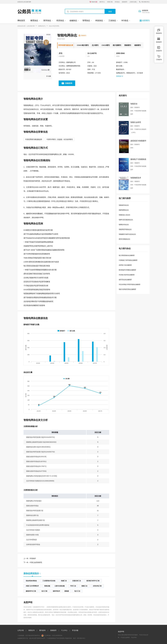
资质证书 (31, 630)
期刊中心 (102, 2)
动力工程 (44, 591)
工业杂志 (112, 21)
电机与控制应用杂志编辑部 (127, 289)
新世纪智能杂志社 (125, 239)
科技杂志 (99, 21)
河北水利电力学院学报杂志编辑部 (130, 284)
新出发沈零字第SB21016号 (37, 638)
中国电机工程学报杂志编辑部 (128, 260)
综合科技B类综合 (31, 581)
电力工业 (77, 591)
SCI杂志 (117, 2)
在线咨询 (146, 12)
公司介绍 (21, 630)
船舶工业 (84, 586)
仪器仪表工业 (77, 581)
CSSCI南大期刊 (83, 45)
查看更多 (120, 76)
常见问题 (75, 630)
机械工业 (64, 581)
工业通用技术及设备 (49, 581)
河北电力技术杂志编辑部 (127, 275)
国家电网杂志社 (124, 210)
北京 (95, 66)
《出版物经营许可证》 (39, 607)
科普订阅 (110, 2)
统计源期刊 (117, 45)
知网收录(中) (42, 26)
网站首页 (21, 21)
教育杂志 (34, 21)
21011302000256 (57, 636)
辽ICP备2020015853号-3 (33, 636)
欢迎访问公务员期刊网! (24, 2)
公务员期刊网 (31, 26)
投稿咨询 (69, 83)
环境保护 (30, 558)
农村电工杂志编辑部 (125, 265)
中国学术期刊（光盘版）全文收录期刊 (60, 139)
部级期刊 (128, 45)
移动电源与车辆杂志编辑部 (127, 270)
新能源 (67, 591)
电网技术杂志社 (124, 225)
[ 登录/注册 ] (133, 2)
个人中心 (64, 630)
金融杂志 (73, 21)
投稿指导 (125, 2)
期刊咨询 (42, 630)
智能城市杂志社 (124, 205)
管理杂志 (86, 21)
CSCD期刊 (106, 45)
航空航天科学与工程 (93, 581)
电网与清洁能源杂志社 (126, 220)
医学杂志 (47, 21)
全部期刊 (146, 21)
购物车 (94, 2)
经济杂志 (60, 21)
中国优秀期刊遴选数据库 (34, 139)
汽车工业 (73, 586)
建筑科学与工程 (31, 591)
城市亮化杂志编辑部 (125, 280)
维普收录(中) (131, 73)
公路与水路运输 (60, 586)
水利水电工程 (97, 586)
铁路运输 (47, 586)
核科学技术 (56, 591)
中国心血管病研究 (33, 562)
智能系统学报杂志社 (125, 229)
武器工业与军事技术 (32, 586)
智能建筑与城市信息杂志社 (127, 234)
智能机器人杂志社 (125, 215)
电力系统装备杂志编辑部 (127, 255)
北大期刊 (95, 45)
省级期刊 (137, 45)
